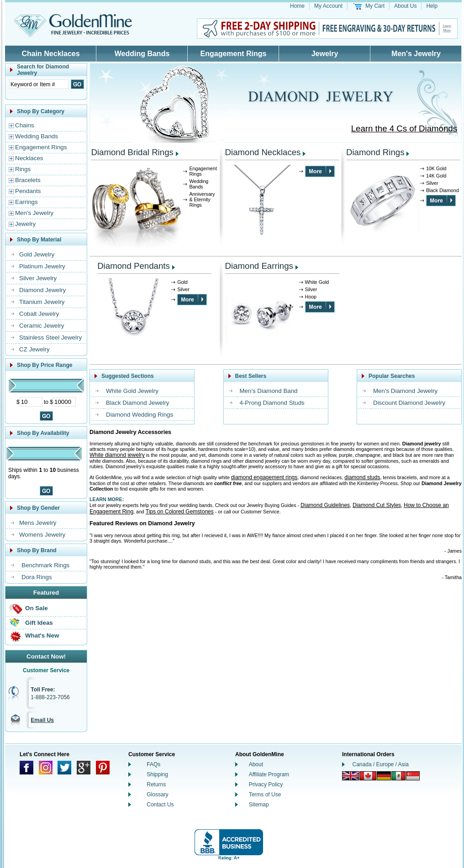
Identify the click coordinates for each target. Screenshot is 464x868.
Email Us (42, 720)
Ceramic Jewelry (42, 326)
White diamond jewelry (117, 455)
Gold (182, 282)
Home (297, 6)
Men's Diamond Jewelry (405, 391)
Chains (25, 125)
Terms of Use (265, 795)
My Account (328, 6)
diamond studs (362, 477)
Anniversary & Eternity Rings (202, 199)
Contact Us (160, 805)
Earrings (26, 202)
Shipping (157, 774)
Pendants (28, 191)
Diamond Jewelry (42, 290)
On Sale (37, 608)
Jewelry (325, 54)
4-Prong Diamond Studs (272, 403)
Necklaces (29, 158)
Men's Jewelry (416, 54)
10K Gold (436, 168)
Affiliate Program (269, 774)
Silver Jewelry (38, 278)
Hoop (311, 297)
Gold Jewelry (37, 254)
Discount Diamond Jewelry (409, 403)
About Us (405, 6)
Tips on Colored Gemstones (180, 512)
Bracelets (28, 180)
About (256, 764)
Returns (156, 784)
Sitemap (259, 805)
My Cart (375, 6)
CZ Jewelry (34, 349)
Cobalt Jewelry (39, 314)
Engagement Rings (234, 54)
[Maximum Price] (64, 402)
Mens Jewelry (38, 523)
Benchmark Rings (45, 565)
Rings (23, 169)
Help (432, 6)
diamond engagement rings (264, 477)
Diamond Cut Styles (377, 505)
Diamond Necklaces (263, 152)
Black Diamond (443, 190)
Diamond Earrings (259, 266)
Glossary (157, 795)
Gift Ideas (39, 623)
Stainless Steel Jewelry (50, 337)
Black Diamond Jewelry (138, 403)
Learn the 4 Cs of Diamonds (404, 128)
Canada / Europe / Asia (381, 764)
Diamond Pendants (134, 266)
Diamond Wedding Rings (140, 415)
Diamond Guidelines (325, 505)
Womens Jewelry (42, 535)
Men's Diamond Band (269, 391)
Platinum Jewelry (42, 266)
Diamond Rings (375, 152)
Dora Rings (37, 577)
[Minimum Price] (31, 402)
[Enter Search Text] (39, 84)
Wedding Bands (142, 54)
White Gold (317, 282)
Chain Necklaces (50, 54)
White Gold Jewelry (132, 391)
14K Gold (436, 176)
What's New (42, 635)
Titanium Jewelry (42, 302)
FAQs (153, 764)
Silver (432, 183)
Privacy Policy (266, 784)
